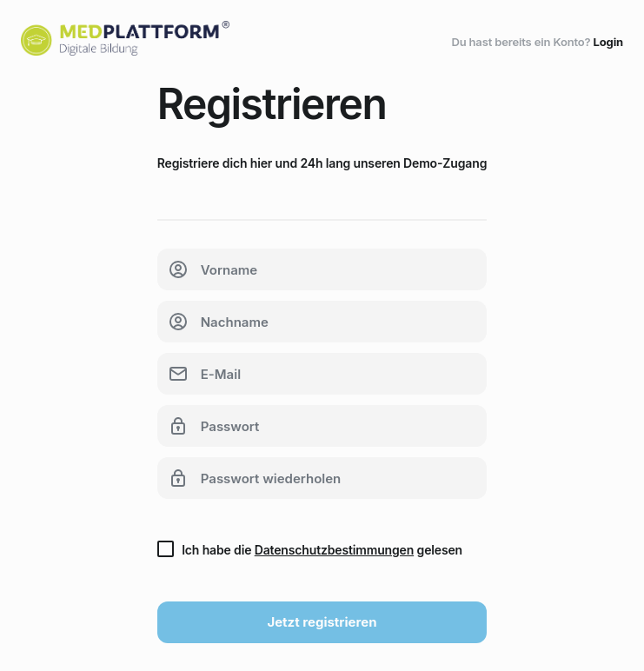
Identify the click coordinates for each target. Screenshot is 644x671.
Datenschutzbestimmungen (334, 550)
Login (608, 42)
